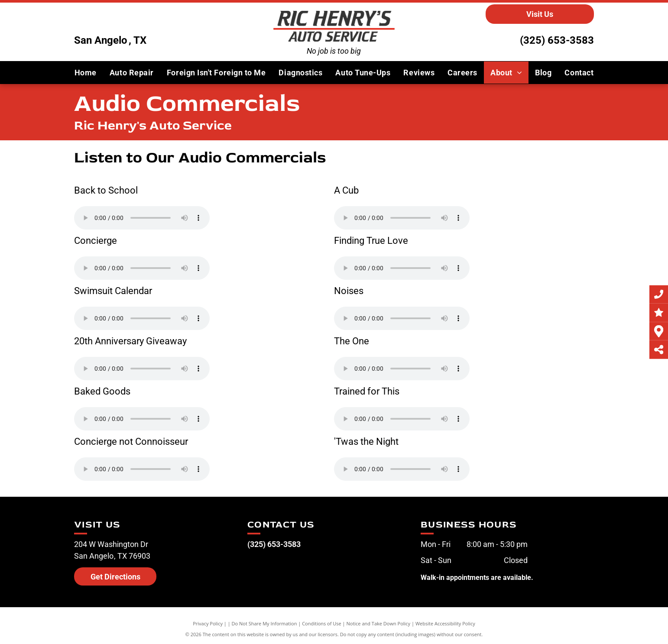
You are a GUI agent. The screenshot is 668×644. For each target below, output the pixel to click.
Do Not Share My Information (264, 623)
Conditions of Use (322, 623)
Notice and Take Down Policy (379, 623)
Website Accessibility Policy (445, 623)
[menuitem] (86, 73)
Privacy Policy (208, 623)
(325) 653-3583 (557, 40)
